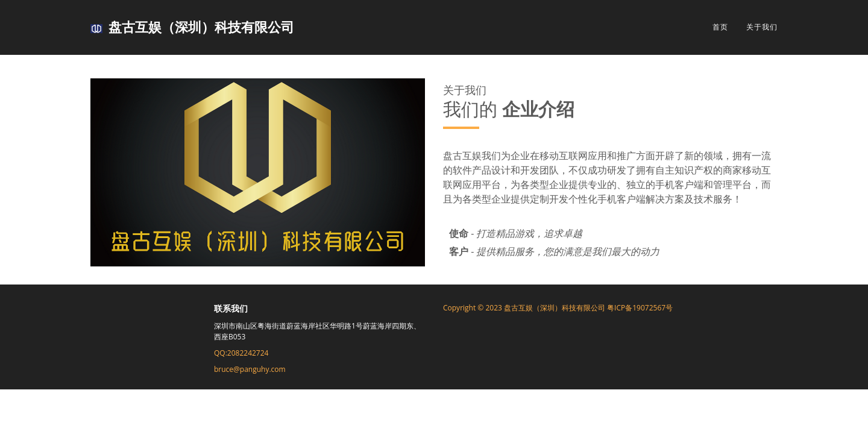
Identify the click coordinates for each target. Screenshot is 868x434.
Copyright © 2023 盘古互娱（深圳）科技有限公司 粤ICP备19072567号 (558, 308)
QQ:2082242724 (241, 353)
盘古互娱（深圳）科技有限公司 (192, 27)
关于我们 (762, 27)
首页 (720, 27)
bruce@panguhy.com (250, 369)
